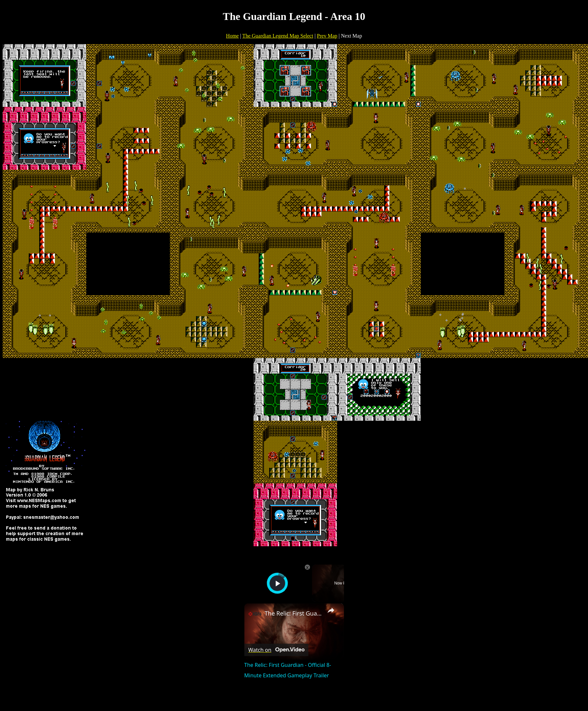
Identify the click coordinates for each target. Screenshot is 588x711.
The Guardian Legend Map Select (278, 36)
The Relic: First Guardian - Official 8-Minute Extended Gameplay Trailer (293, 613)
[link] (255, 614)
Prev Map (327, 36)
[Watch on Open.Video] (276, 650)
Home (232, 36)
